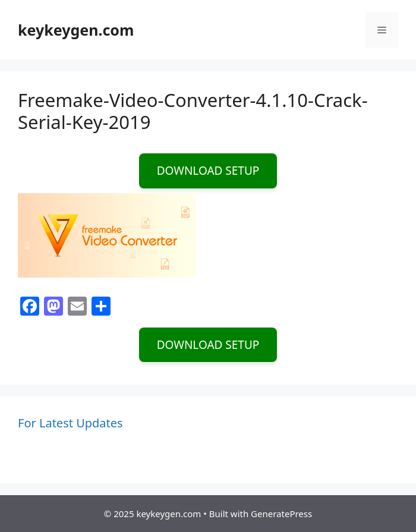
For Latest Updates (70, 423)
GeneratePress (281, 514)
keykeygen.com (76, 30)
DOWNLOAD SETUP (208, 171)
